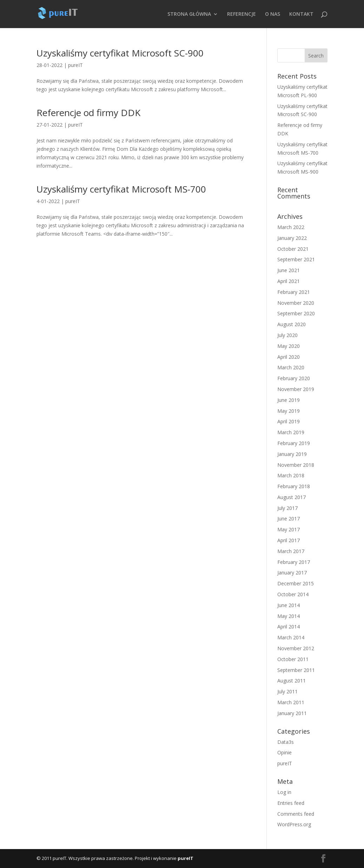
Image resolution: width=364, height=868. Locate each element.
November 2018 (296, 465)
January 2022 (292, 238)
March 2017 (291, 551)
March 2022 (291, 227)
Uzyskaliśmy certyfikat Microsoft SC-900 (120, 53)
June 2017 (289, 519)
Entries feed (291, 803)
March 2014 (291, 637)
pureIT (75, 65)
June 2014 (289, 605)
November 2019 (296, 389)
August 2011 (292, 681)
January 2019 (292, 454)
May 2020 (289, 346)
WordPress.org (294, 824)
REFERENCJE (241, 14)
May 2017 (289, 529)
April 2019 (289, 421)
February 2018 (294, 486)
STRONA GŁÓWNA (189, 14)
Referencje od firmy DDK (88, 113)
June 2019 (289, 400)
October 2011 (293, 659)
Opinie (284, 752)
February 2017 (294, 562)
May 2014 (289, 616)
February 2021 (294, 292)
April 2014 (289, 627)
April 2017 (289, 540)
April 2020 (289, 357)
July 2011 (287, 691)
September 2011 (296, 670)
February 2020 (294, 378)
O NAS (273, 14)
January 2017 (292, 573)
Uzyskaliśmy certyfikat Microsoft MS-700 (121, 189)
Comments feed (296, 814)
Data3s (286, 742)
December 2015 (296, 583)
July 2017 (287, 508)
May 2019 (289, 411)
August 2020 (292, 324)
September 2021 (296, 259)
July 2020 (287, 335)
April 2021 (289, 281)
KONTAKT (301, 14)
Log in (284, 792)
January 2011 (292, 713)
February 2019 (294, 443)
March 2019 (291, 432)
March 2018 (291, 475)
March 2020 (291, 367)
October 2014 (293, 594)
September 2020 (296, 313)
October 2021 (293, 249)
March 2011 (291, 702)
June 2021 (289, 270)
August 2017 (292, 497)
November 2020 (296, 303)
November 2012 (296, 648)
